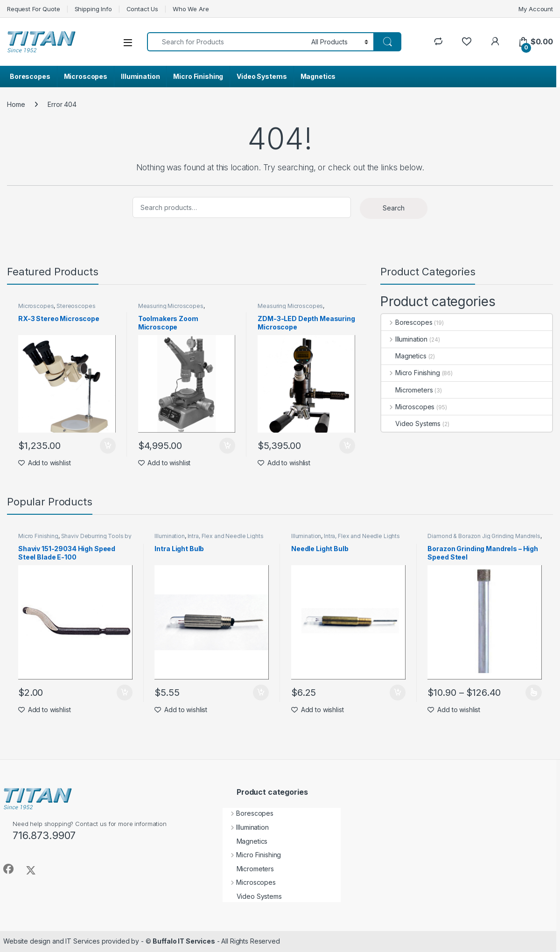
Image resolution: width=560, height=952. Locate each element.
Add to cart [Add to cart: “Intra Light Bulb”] (261, 693)
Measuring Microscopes (171, 306)
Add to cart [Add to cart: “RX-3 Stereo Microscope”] (108, 446)
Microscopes (86, 76)
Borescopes (30, 76)
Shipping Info (93, 9)
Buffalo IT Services (184, 941)
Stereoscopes (76, 306)
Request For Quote (34, 9)
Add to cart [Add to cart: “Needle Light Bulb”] (398, 693)
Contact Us (143, 9)
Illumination (140, 76)
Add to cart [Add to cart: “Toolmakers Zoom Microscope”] (227, 446)
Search (394, 208)
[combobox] (227, 42)
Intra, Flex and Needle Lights (226, 536)
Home (16, 104)
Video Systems (262, 76)
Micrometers (407, 390)
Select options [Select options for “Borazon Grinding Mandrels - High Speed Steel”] (534, 693)
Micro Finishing (198, 76)
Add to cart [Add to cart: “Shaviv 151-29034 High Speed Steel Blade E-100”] (125, 693)
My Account (536, 9)
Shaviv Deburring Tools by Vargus (75, 539)
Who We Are (191, 9)
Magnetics (318, 76)
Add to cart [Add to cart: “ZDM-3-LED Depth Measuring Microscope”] (347, 446)
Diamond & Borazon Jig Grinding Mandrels (484, 536)
